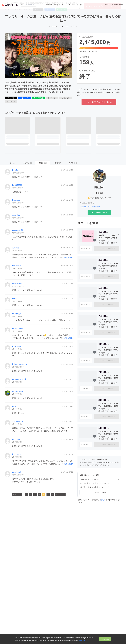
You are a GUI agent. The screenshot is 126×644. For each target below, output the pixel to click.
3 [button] (31, 494)
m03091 (15, 299)
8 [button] (52, 494)
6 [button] (44, 494)
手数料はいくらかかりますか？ (99, 479)
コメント (73, 163)
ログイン (108, 5)
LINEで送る (38, 98)
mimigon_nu (17, 314)
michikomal (16, 472)
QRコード (11, 102)
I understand (105, 639)
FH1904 (53, 26)
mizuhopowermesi (19, 379)
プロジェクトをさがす (75, 5)
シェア (25, 98)
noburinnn (16, 439)
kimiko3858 (17, 346)
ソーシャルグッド (69, 26)
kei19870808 (17, 185)
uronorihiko (16, 215)
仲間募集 (58, 163)
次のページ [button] (60, 494)
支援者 (43, 163)
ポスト (11, 98)
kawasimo (16, 200)
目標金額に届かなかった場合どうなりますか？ (99, 483)
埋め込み (66, 98)
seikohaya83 (17, 283)
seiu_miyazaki (18, 421)
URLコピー (52, 98)
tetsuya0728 (17, 266)
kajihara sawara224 (19, 364)
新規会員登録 (118, 5)
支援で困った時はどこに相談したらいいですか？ (99, 487)
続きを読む (68, 257)
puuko (15, 406)
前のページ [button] (17, 494)
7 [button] (48, 494)
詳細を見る (86, 248)
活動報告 (27, 163)
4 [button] (35, 494)
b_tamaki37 (17, 454)
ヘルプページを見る (99, 492)
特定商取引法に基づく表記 (90, 207)
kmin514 (15, 170)
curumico (16, 248)
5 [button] (39, 494)
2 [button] (26, 494)
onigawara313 (18, 391)
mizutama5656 (18, 230)
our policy (82, 640)
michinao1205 (17, 329)
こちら (103, 500)
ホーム (12, 163)
